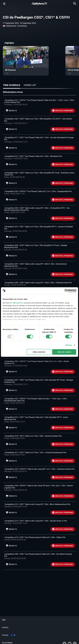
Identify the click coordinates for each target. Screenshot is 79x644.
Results (11, 111)
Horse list (30, 85)
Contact (5, 627)
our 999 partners (17, 303)
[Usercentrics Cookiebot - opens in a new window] (66, 291)
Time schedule (12, 85)
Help (4, 620)
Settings (69, 345)
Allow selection (39, 352)
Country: (8, 635)
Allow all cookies (64, 352)
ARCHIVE (63, 111)
